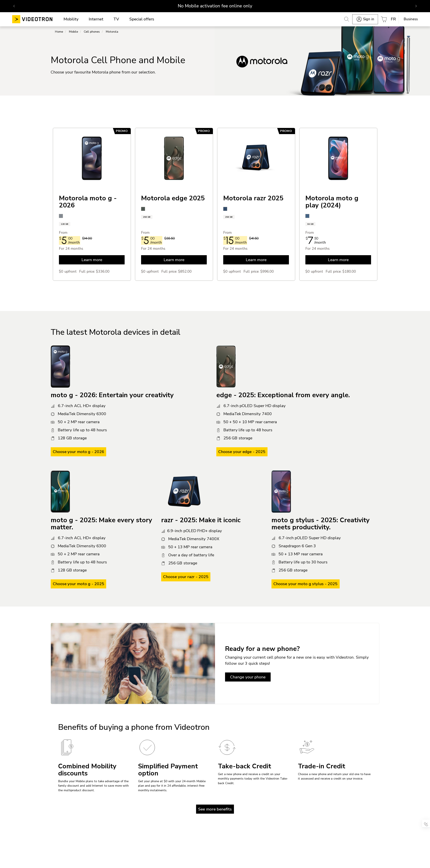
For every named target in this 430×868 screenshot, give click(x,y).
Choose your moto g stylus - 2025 (305, 584)
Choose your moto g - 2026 (79, 452)
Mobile (73, 32)
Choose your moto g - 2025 (79, 584)
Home (59, 32)
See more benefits (215, 810)
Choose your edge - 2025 (242, 452)
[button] (426, 824)
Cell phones (92, 32)
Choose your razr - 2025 (186, 577)
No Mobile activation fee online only (215, 6)
